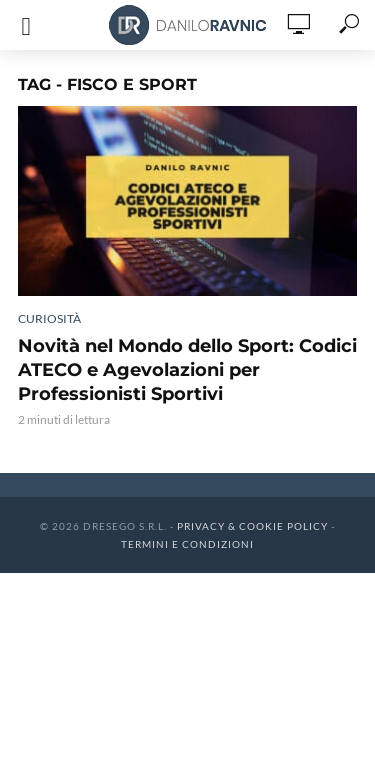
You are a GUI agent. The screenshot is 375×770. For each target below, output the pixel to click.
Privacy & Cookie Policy (252, 526)
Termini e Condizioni (187, 544)
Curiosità (49, 318)
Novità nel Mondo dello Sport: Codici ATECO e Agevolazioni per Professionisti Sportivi (187, 370)
